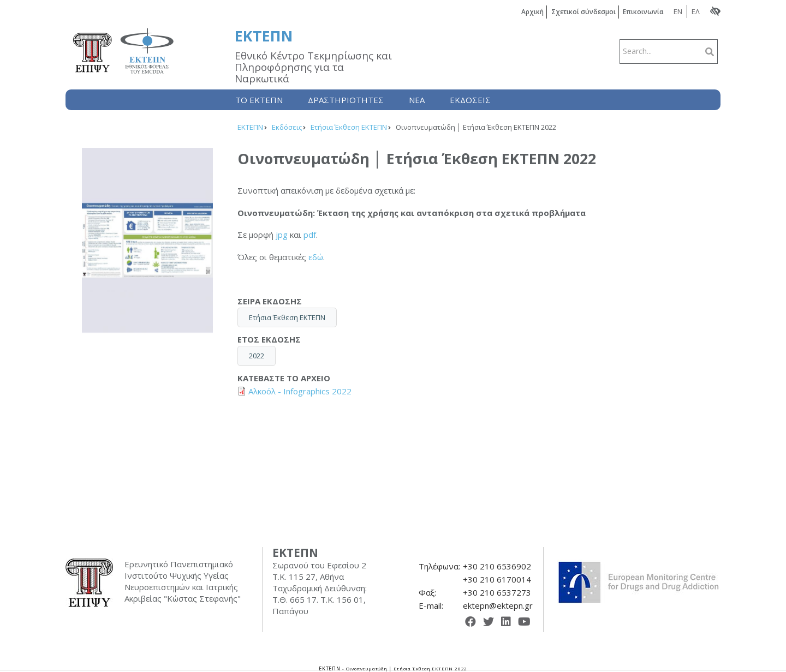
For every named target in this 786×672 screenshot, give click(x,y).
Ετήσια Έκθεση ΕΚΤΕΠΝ (287, 317)
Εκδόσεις (470, 100)
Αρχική (530, 12)
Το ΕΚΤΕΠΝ (259, 100)
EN (678, 11)
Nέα (417, 100)
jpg (282, 235)
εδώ (316, 256)
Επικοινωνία (643, 12)
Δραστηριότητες (346, 100)
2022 (257, 356)
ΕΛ (696, 11)
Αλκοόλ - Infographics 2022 (300, 391)
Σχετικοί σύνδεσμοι (582, 12)
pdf (310, 235)
